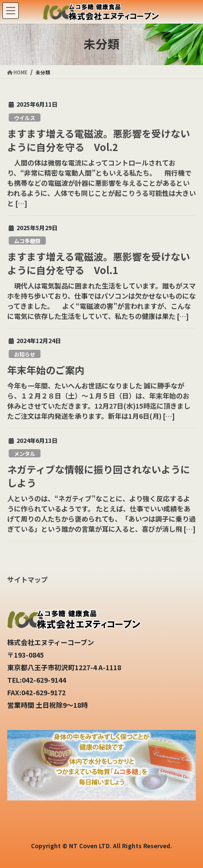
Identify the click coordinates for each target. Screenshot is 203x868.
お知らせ (25, 354)
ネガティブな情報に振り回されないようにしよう (99, 476)
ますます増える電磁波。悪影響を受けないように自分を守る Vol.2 (99, 140)
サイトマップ (27, 579)
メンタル (25, 454)
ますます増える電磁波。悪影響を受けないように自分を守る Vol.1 (99, 263)
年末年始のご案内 (46, 370)
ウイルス (25, 118)
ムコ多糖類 (27, 241)
